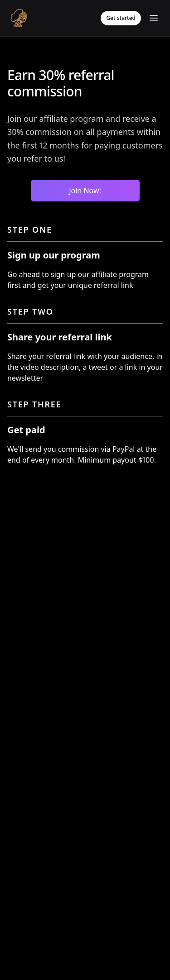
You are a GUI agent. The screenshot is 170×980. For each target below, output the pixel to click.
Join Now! (85, 191)
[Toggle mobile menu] (154, 18)
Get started (121, 18)
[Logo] (19, 18)
